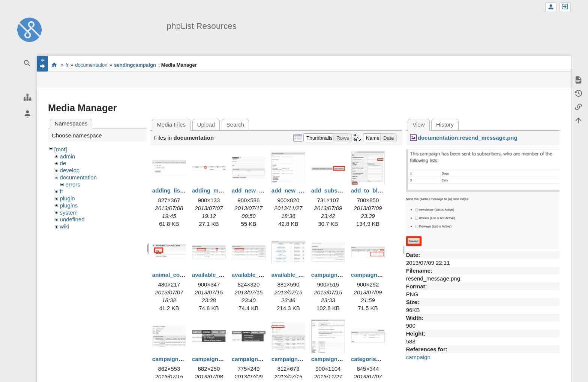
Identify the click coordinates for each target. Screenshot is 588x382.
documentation (91, 65)
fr (67, 65)
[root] (61, 149)
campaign (418, 357)
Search (235, 125)
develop (70, 170)
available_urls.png (296, 275)
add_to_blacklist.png (379, 190)
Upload (206, 125)
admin (68, 156)
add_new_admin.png (259, 190)
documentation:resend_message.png (468, 138)
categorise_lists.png (378, 359)
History (445, 125)
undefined (72, 219)
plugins (69, 205)
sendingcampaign (135, 65)
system (69, 213)
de (63, 163)
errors (73, 184)
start (54, 65)
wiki (65, 226)
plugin (67, 198)
